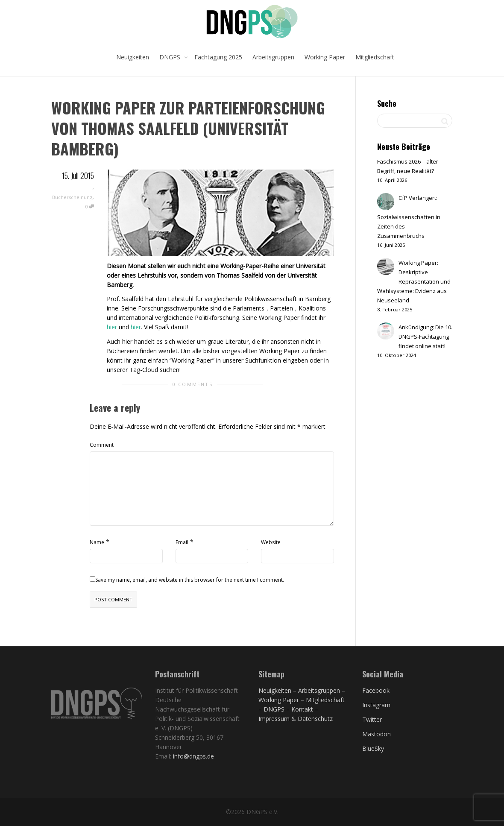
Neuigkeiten (133, 57)
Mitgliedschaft (375, 57)
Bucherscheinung (72, 197)
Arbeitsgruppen (273, 57)
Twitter (372, 719)
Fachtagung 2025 (218, 57)
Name (97, 542)
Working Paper (325, 57)
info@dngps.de (193, 756)
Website (271, 542)
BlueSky (373, 748)
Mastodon (377, 734)
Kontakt (302, 709)
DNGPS (171, 57)
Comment (102, 445)
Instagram (376, 705)
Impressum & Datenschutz (296, 719)
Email (182, 542)
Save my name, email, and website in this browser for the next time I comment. (190, 580)
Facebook (376, 690)
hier (112, 327)
